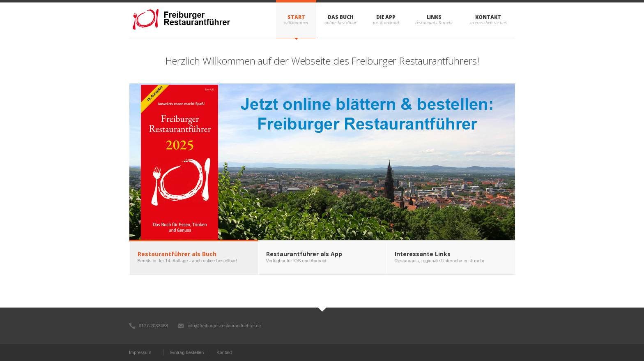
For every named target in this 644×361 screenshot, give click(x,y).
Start (296, 17)
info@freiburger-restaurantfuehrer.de (224, 326)
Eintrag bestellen (187, 352)
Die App (386, 17)
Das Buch (340, 17)
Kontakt (488, 17)
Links (434, 17)
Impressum (140, 352)
